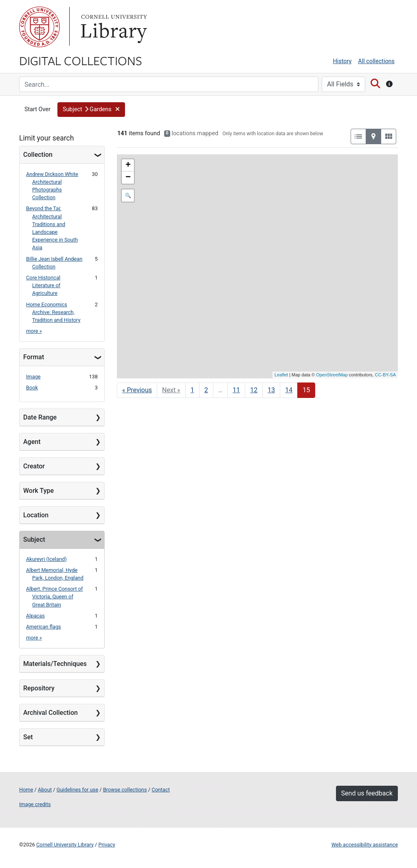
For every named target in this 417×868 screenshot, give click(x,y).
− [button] (128, 178)
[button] (91, 110)
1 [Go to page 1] (192, 390)
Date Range (40, 417)
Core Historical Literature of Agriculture (43, 285)
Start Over (37, 109)
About (45, 790)
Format (34, 357)
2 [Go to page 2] (206, 390)
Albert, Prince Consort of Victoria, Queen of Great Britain (55, 597)
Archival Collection (50, 713)
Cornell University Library (65, 845)
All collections (376, 61)
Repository (39, 688)
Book (32, 388)
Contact (161, 790)
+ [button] (128, 165)
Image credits (35, 804)
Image (33, 377)
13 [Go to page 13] (271, 390)
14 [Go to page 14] (289, 390)
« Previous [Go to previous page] (137, 390)
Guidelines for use (77, 790)
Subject (34, 539)
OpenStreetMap (332, 375)
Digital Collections (81, 60)
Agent (32, 442)
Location (36, 515)
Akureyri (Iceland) (46, 559)
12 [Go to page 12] (254, 390)
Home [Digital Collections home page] (26, 790)
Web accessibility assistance (365, 845)
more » (34, 331)
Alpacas (35, 616)
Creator (34, 466)
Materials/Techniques (55, 664)
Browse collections (125, 790)
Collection (38, 155)
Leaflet (281, 375)
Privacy (106, 845)
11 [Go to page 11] (236, 390)
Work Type (38, 491)
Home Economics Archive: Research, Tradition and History (53, 312)
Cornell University (40, 27)
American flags (44, 627)
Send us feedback (367, 793)
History (342, 61)
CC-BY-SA (385, 375)
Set (28, 737)
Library (113, 27)
